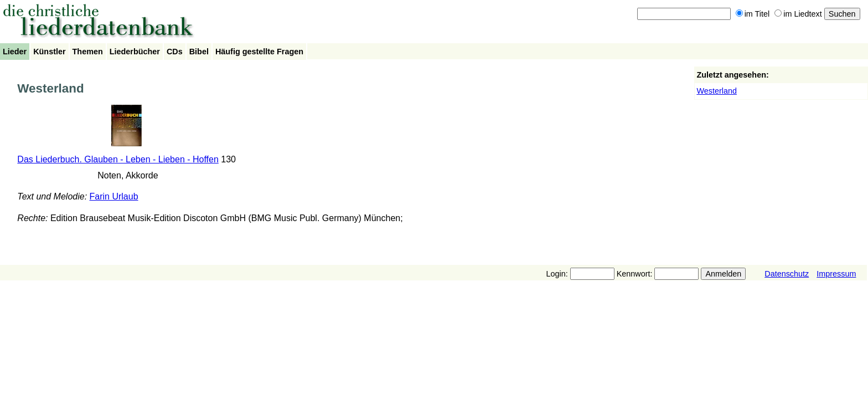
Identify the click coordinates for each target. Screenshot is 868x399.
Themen (88, 52)
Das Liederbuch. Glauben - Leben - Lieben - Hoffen (118, 159)
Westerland (717, 91)
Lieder (15, 52)
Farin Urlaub (114, 196)
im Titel (753, 14)
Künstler (49, 52)
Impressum (836, 274)
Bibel (199, 52)
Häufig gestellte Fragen (259, 52)
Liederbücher (135, 52)
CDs (175, 52)
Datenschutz (787, 274)
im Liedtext (798, 14)
